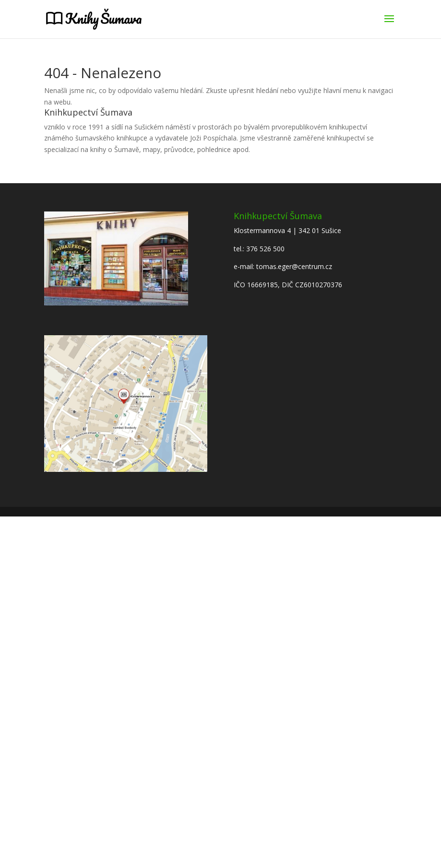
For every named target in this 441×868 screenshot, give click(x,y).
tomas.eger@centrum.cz (294, 266)
